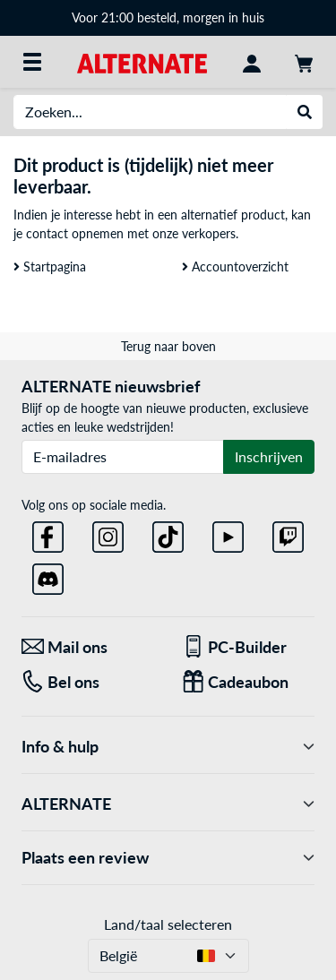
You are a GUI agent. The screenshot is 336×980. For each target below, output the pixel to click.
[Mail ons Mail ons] (88, 647)
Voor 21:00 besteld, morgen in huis (168, 17)
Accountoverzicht (235, 266)
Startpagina (50, 266)
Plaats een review (168, 858)
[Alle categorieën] (32, 62)
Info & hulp (168, 747)
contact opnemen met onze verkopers (131, 233)
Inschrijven (269, 456)
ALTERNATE (168, 804)
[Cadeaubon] (249, 682)
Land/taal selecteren (168, 924)
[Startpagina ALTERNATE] (142, 61)
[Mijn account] (252, 62)
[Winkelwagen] (304, 62)
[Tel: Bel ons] (88, 682)
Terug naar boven (168, 346)
